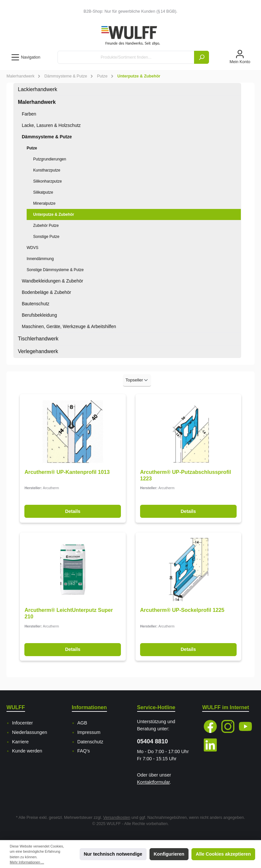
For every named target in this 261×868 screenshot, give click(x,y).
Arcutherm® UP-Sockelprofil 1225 (182, 610)
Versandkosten (117, 818)
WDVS (33, 248)
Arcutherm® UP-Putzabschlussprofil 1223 (186, 475)
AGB (82, 723)
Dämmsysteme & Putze (47, 137)
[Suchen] (202, 57)
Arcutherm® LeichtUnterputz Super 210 (69, 613)
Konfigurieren (169, 854)
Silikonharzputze (47, 181)
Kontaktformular (154, 782)
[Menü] (26, 57)
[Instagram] (228, 726)
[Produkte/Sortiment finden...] (126, 57)
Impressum (89, 732)
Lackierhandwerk (38, 89)
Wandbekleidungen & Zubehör (52, 281)
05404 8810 (153, 741)
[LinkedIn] (210, 745)
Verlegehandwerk (38, 351)
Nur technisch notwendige (113, 854)
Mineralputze (44, 203)
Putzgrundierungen (50, 159)
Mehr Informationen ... (27, 862)
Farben (29, 114)
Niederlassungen (30, 732)
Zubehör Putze (46, 226)
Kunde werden (27, 751)
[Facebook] (210, 726)
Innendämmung (40, 259)
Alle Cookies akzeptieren (223, 854)
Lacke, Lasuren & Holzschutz (51, 125)
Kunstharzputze (47, 170)
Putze (32, 148)
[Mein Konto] (240, 57)
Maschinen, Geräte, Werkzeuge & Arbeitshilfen (69, 326)
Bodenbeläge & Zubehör (46, 292)
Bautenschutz (36, 304)
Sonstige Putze (46, 237)
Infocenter (22, 723)
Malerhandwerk (37, 102)
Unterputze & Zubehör (54, 214)
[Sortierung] (137, 380)
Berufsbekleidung (39, 315)
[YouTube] (245, 726)
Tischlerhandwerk (38, 339)
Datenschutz (90, 742)
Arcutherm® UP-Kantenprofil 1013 (67, 472)
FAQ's (84, 751)
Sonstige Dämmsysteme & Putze (55, 270)
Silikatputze (43, 192)
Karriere (20, 742)
